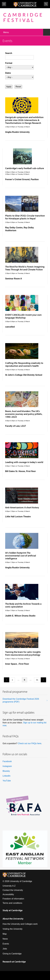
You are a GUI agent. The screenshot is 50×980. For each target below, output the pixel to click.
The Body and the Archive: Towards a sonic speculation (23, 605)
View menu (4, 4)
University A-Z (9, 886)
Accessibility (8, 894)
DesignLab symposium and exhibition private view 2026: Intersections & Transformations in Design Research (24, 120)
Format (9, 63)
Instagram (7, 766)
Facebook (7, 761)
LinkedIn (7, 776)
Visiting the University (13, 929)
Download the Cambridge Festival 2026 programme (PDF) (21, 700)
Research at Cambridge (14, 962)
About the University (13, 919)
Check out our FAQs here (30, 743)
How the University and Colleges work (20, 924)
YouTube (7, 781)
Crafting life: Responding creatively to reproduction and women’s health (24, 364)
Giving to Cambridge (12, 954)
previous (6, 680)
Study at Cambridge (13, 910)
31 (37, 680)
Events (6, 944)
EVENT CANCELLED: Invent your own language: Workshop (23, 316)
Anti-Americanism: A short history (22, 507)
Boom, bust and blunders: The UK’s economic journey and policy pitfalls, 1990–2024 (24, 414)
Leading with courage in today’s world (24, 462)
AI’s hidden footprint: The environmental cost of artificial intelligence (21, 556)
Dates (8, 73)
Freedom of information (13, 899)
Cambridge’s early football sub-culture (25, 168)
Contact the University (13, 890)
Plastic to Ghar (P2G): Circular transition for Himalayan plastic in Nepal (25, 217)
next (42, 680)
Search (46, 4)
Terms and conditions (12, 903)
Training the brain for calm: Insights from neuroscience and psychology (23, 653)
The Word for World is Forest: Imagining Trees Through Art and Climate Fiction (25, 268)
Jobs (5, 949)
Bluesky (6, 771)
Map (5, 934)
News (5, 939)
